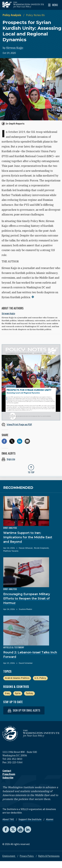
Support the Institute (30, 819)
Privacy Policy (27, 856)
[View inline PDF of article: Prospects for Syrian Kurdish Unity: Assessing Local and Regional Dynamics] (31, 424)
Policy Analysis (12, 15)
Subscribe (8, 778)
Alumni (50, 819)
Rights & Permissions (49, 856)
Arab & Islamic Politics (17, 678)
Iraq (7, 693)
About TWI (8, 819)
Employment (9, 856)
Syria (18, 693)
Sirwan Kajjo (15, 48)
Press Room (9, 774)
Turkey (29, 693)
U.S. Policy (40, 678)
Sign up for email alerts (24, 710)
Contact (7, 771)
